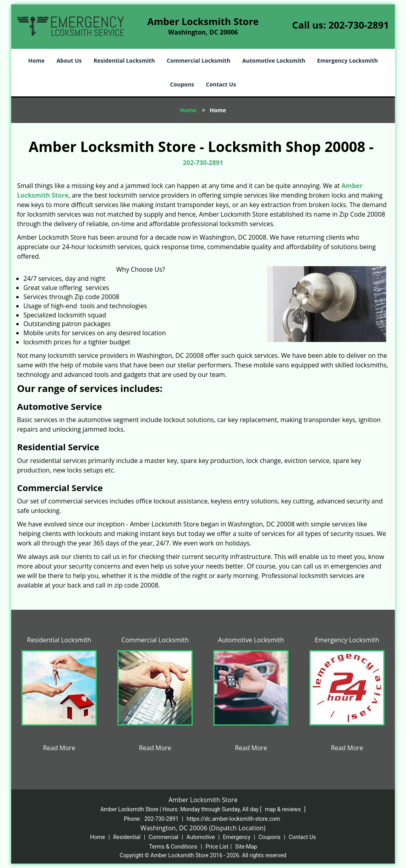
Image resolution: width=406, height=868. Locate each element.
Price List (217, 847)
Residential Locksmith (124, 60)
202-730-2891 (359, 25)
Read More (59, 748)
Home (36, 60)
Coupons (182, 84)
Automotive (201, 837)
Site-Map (246, 847)
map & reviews (283, 809)
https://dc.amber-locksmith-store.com (234, 819)
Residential (127, 837)
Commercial (164, 837)
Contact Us (221, 84)
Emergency (237, 837)
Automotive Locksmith (274, 60)
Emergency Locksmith (348, 60)
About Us (69, 60)
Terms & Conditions (173, 847)
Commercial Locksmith (199, 60)
